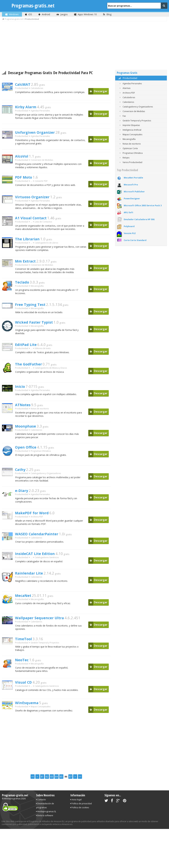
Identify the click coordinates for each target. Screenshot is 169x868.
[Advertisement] (84, 46)
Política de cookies (80, 820)
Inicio (21, 394)
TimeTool (25, 651)
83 (52, 789)
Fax (122, 116)
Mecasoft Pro (131, 185)
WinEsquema (29, 716)
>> (80, 789)
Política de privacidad (81, 816)
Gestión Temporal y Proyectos (45, 656)
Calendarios (36, 439)
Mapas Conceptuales (41, 720)
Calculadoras (37, 89)
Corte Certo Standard (135, 240)
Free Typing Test (33, 311)
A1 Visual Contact (34, 222)
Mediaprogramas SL (46, 824)
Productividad (127, 78)
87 (70, 789)
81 (42, 789)
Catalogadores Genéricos (47, 569)
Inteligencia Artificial (130, 130)
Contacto (41, 812)
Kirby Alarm (28, 107)
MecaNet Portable (133, 178)
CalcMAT (24, 85)
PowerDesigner (132, 199)
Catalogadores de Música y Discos (51, 376)
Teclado (23, 289)
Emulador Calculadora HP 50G (139, 219)
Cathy (21, 479)
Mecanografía (37, 293)
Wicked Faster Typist (37, 330)
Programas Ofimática (41, 461)
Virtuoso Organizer (35, 200)
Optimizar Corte (128, 148)
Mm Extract (27, 266)
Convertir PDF (41, 185)
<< (33, 789)
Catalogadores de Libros (46, 249)
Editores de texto (43, 356)
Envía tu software (45, 828)
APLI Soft (128, 212)
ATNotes (24, 412)
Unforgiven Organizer (38, 134)
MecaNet (25, 607)
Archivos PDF (37, 528)
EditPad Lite (28, 352)
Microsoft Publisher (134, 192)
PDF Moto (25, 181)
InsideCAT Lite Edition (38, 565)
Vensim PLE (130, 233)
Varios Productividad (130, 162)
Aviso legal (76, 812)
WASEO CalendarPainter (41, 545)
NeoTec (23, 673)
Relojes (124, 158)
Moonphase (27, 434)
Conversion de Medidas (42, 163)
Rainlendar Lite (31, 584)
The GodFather (31, 371)
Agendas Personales (40, 112)
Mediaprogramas (12, 811)
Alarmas (124, 88)
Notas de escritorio (40, 417)
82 (47, 789)
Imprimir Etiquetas (129, 125)
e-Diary (23, 501)
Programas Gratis (127, 73)
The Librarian (29, 244)
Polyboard (129, 226)
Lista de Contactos (43, 227)
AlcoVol (23, 159)
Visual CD (25, 696)
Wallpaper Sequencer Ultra (44, 629)
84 (56, 789)
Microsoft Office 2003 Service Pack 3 (143, 205)
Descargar (99, 91)
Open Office (28, 457)
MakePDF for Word (35, 523)
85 (61, 789)
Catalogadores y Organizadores (46, 483)
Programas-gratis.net (33, 6)
